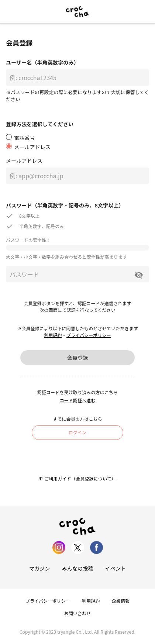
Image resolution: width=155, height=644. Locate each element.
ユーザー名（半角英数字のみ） (42, 62)
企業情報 (121, 601)
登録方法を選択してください (40, 124)
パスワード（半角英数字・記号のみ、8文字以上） (65, 205)
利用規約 (53, 335)
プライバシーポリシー (89, 335)
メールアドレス (24, 161)
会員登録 (77, 358)
